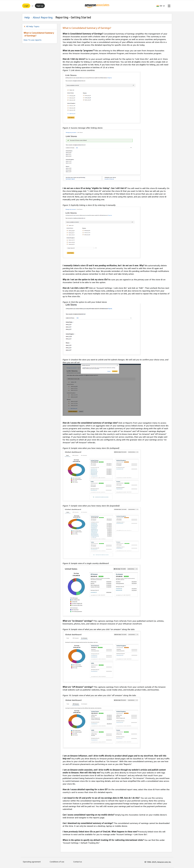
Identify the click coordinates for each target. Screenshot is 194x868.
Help (27, 17)
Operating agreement (32, 862)
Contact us (78, 862)
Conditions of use (57, 862)
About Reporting (43, 17)
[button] (161, 6)
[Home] (97, 6)
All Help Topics (33, 26)
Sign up (40, 6)
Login (26, 6)
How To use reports (33, 40)
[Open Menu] (169, 6)
